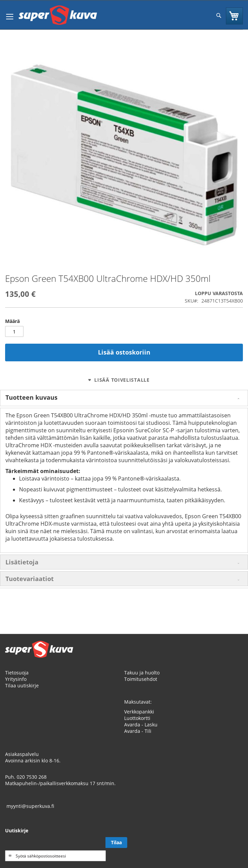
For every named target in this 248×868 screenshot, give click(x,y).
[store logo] (58, 15)
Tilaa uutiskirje (22, 685)
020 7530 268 (32, 777)
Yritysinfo (16, 679)
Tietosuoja (17, 673)
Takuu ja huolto (142, 673)
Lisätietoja (22, 562)
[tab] (124, 398)
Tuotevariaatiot (30, 579)
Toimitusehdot (141, 679)
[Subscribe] (116, 843)
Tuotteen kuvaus (31, 397)
